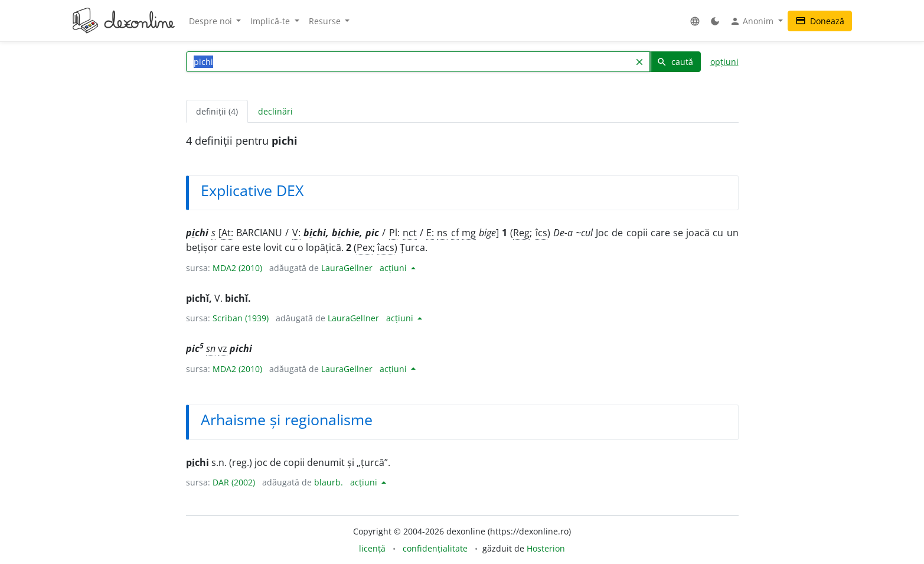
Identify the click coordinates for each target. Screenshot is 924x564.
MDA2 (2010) (237, 268)
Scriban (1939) (241, 318)
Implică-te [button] (271, 21)
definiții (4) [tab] (217, 111)
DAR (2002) (234, 482)
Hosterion (546, 548)
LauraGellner (347, 268)
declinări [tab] (275, 111)
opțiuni (724, 62)
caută (675, 62)
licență (372, 548)
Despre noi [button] (212, 21)
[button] (695, 21)
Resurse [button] (326, 21)
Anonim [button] (753, 21)
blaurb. (329, 482)
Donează (820, 21)
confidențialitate (435, 548)
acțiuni (394, 268)
